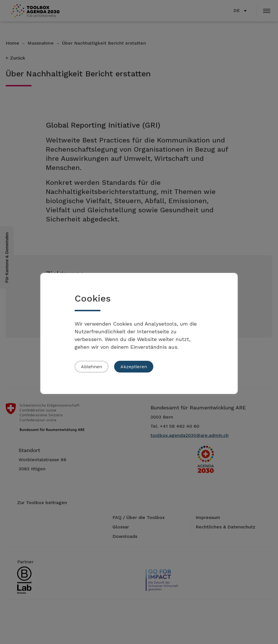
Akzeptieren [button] (134, 367)
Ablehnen (92, 367)
